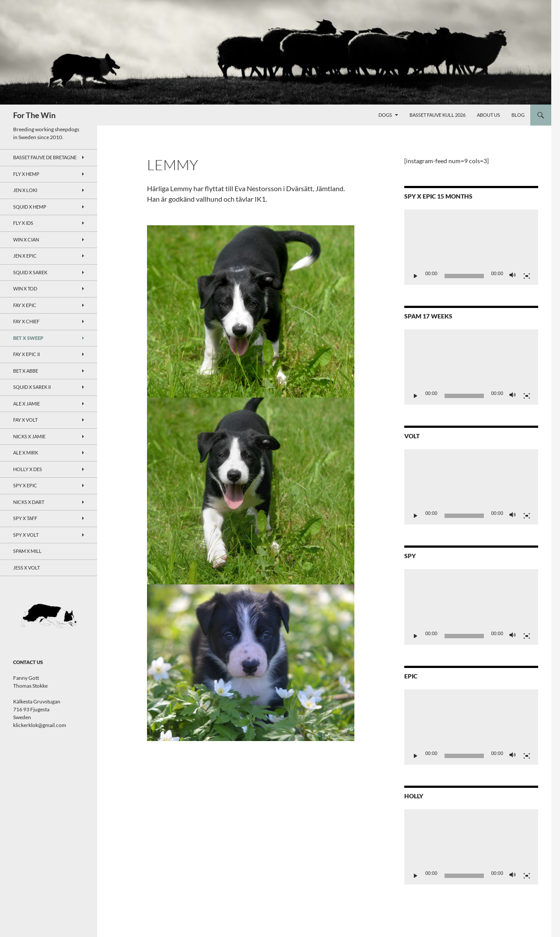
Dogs (385, 115)
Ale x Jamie (26, 404)
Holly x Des (28, 469)
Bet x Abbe (26, 371)
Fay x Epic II (26, 354)
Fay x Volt (25, 420)
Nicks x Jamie (29, 436)
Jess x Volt (26, 568)
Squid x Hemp (30, 207)
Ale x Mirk (26, 453)
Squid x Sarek (30, 272)
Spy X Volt (26, 535)
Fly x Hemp (26, 174)
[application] (471, 247)
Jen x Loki (25, 190)
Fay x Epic (25, 305)
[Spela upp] (416, 276)
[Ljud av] (513, 276)
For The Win (34, 115)
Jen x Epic (25, 256)
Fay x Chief (26, 321)
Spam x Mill (27, 551)
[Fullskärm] (527, 276)
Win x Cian (26, 239)
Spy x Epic (25, 485)
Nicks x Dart (29, 502)
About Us (488, 115)
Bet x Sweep (28, 338)
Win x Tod (25, 288)
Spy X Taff (25, 518)
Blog (518, 115)
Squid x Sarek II (32, 387)
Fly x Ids (23, 223)
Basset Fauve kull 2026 (437, 115)
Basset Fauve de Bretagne (45, 157)
